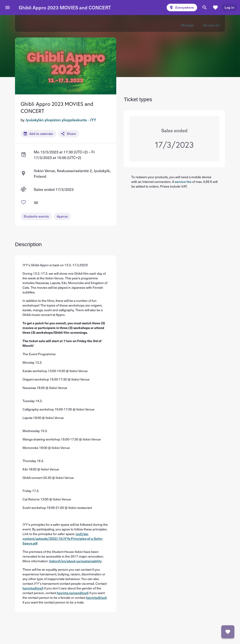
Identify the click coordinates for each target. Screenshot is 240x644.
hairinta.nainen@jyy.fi (73, 593)
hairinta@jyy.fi (33, 588)
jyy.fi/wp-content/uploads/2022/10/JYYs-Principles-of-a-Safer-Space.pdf (63, 539)
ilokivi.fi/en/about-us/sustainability (75, 561)
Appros (62, 216)
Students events (36, 216)
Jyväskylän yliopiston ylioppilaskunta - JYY (61, 120)
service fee (183, 182)
